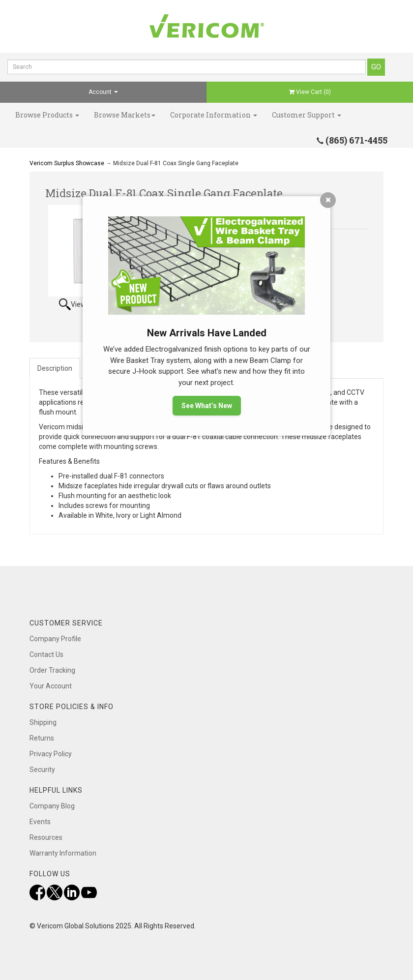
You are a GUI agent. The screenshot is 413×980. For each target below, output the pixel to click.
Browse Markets (125, 115)
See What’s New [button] (207, 406)
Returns (42, 738)
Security (42, 770)
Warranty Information (63, 853)
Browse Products (47, 115)
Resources (46, 837)
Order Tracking (52, 670)
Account (103, 92)
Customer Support (307, 115)
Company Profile (55, 639)
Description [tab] (55, 368)
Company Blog (52, 806)
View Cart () (310, 92)
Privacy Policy (51, 754)
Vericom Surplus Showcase (67, 163)
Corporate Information (214, 115)
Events (40, 822)
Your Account (51, 686)
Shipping (43, 722)
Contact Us (46, 654)
